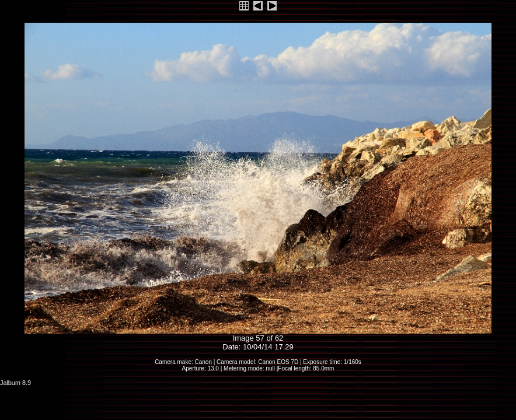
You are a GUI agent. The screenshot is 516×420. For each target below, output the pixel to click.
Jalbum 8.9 (15, 383)
